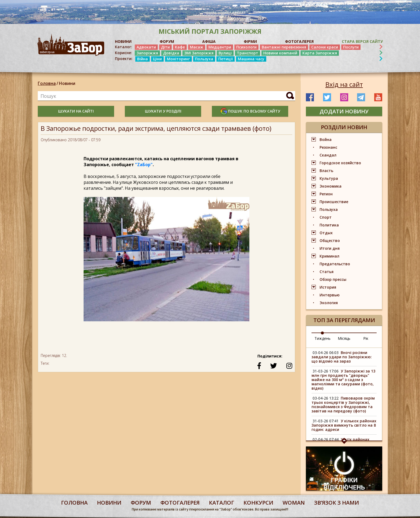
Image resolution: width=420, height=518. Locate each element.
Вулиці (225, 53)
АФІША (209, 41)
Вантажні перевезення (284, 47)
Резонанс (328, 147)
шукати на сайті (76, 111)
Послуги (351, 47)
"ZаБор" (144, 165)
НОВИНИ (123, 41)
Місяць (344, 338)
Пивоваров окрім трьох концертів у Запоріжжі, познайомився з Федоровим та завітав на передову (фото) (343, 405)
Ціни (157, 59)
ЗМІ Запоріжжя (199, 53)
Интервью (330, 295)
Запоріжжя (147, 53)
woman (294, 503)
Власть (326, 171)
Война (326, 139)
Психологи (246, 47)
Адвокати (146, 47)
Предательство (335, 264)
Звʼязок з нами (337, 503)
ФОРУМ (167, 41)
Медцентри (220, 47)
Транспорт (247, 53)
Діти (165, 47)
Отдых (326, 233)
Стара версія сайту (362, 41)
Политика (329, 225)
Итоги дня (330, 248)
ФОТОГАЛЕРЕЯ (299, 41)
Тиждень (322, 338)
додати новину (344, 111)
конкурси (258, 503)
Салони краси (325, 47)
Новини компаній (280, 53)
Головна (47, 83)
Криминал (329, 256)
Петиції (226, 59)
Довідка (171, 53)
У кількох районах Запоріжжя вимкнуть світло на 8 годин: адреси (344, 425)
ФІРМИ (250, 41)
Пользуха (204, 59)
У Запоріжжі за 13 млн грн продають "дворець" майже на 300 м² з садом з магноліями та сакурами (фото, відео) (343, 380)
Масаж (197, 47)
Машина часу (251, 59)
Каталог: (123, 47)
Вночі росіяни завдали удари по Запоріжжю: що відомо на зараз (342, 357)
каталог (222, 503)
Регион (326, 194)
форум (141, 503)
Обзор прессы (333, 279)
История (328, 287)
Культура (329, 178)
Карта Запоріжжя (320, 53)
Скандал (328, 155)
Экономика (331, 186)
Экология (329, 303)
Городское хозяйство (340, 163)
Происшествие (334, 202)
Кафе (180, 47)
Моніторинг (178, 59)
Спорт (326, 217)
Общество (330, 241)
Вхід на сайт (344, 84)
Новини (67, 83)
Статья (327, 272)
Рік (366, 338)
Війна (142, 59)
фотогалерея (180, 503)
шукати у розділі (163, 111)
